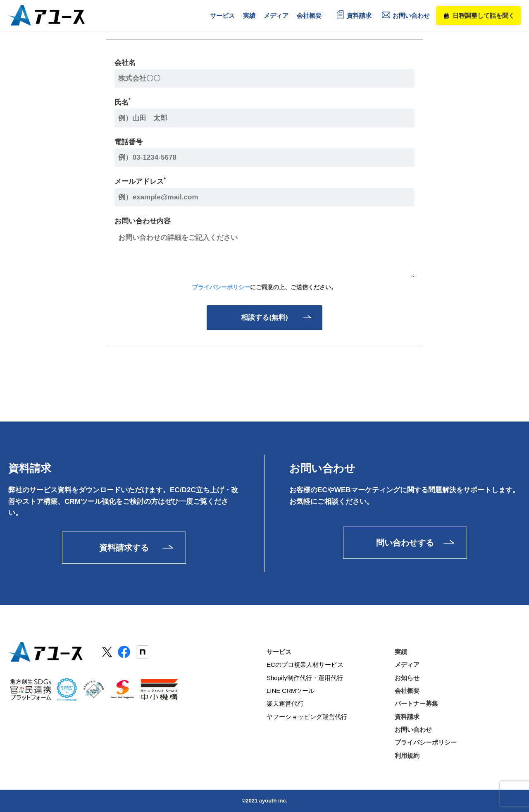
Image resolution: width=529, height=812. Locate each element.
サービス (279, 651)
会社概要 (407, 691)
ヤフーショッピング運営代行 (307, 717)
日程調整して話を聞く (484, 16)
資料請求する (124, 547)
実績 (401, 651)
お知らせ (407, 677)
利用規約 (407, 756)
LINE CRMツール (291, 691)
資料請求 (359, 16)
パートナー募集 (416, 703)
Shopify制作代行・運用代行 (305, 677)
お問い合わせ (411, 16)
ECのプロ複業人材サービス (305, 665)
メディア (407, 665)
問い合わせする (405, 542)
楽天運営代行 (285, 703)
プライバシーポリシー (221, 287)
